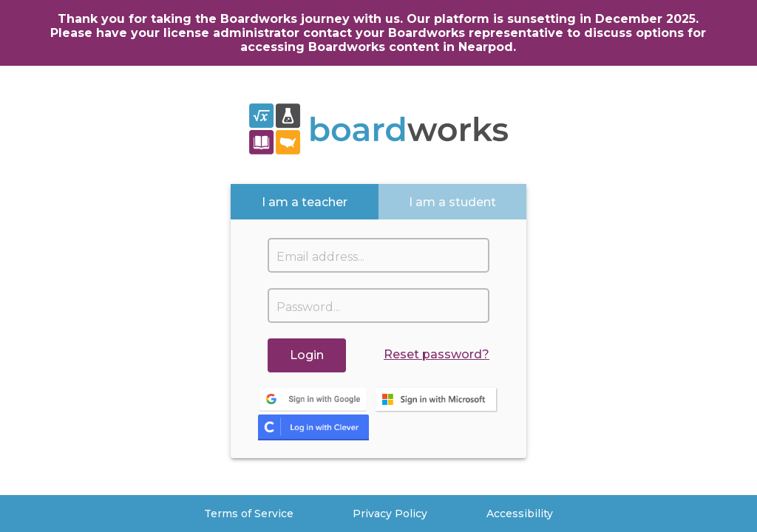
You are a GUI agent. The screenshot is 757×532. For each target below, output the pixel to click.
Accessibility (520, 514)
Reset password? (437, 354)
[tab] (305, 202)
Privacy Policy (390, 514)
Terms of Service (249, 514)
